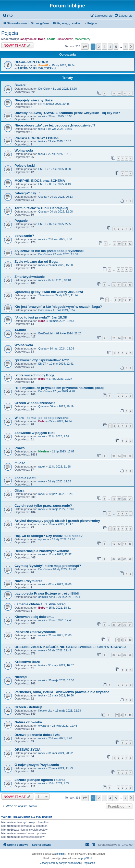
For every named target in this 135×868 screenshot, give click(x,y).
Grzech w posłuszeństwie (35, 403)
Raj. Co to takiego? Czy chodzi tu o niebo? (49, 536)
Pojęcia (10, 33)
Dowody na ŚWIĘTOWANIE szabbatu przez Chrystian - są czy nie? (67, 113)
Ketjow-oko (45, 711)
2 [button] (99, 47)
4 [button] (110, 47)
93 (114, 456)
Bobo (42, 39)
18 (114, 499)
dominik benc (47, 597)
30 (125, 93)
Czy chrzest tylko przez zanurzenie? (43, 506)
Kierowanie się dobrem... (34, 617)
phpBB (60, 854)
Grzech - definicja (29, 707)
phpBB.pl (86, 858)
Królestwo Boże (27, 662)
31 (130, 93)
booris (51, 39)
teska (42, 129)
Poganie (21, 221)
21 (130, 499)
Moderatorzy (83, 39)
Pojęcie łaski (25, 166)
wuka (42, 481)
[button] (85, 47)
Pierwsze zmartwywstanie (35, 632)
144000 (20, 330)
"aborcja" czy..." (27, 193)
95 (125, 456)
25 (114, 338)
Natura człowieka (28, 722)
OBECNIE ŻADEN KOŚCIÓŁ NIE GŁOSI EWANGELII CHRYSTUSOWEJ (70, 647)
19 (119, 499)
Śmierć (20, 85)
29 (119, 93)
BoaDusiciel (46, 333)
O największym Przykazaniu (37, 765)
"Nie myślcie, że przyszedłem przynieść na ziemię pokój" (60, 388)
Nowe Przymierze (28, 581)
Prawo (20, 448)
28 (114, 93)
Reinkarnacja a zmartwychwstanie (42, 551)
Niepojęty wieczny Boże (34, 100)
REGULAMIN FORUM (31, 62)
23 (114, 655)
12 (130, 244)
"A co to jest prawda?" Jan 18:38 (41, 317)
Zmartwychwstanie (30, 277)
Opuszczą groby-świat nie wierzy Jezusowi (49, 292)
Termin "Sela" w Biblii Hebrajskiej (41, 208)
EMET (42, 169)
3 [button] (105, 47)
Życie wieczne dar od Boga (36, 262)
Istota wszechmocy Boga (35, 375)
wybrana (44, 539)
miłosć (20, 463)
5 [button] (116, 47)
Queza (42, 197)
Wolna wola (24, 150)
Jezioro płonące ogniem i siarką (40, 780)
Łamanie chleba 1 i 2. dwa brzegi (41, 604)
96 (130, 456)
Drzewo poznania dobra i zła (37, 735)
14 (125, 544)
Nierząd (21, 677)
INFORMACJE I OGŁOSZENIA (37, 68)
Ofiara (19, 490)
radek (42, 116)
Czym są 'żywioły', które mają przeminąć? (48, 566)
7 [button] (125, 47)
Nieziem (44, 451)
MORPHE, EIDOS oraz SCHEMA (40, 181)
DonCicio (44, 89)
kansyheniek (28, 39)
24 (119, 655)
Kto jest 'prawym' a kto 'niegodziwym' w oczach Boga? (58, 307)
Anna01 (43, 65)
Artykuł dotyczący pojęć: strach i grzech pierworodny (57, 521)
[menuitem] (8, 16)
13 (130, 285)
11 (125, 244)
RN (40, 104)
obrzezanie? (24, 236)
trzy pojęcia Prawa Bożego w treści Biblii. (48, 593)
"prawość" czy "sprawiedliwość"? (42, 360)
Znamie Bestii (26, 478)
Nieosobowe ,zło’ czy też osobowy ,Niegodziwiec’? (55, 125)
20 (125, 499)
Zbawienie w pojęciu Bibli (35, 433)
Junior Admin (65, 39)
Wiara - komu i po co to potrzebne (42, 418)
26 (119, 338)
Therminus (45, 295)
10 (119, 244)
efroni (42, 524)
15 (130, 544)
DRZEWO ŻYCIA (28, 750)
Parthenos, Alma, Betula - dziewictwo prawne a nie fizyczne (62, 692)
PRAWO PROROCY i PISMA (37, 138)
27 (125, 338)
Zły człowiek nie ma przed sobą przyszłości (49, 251)
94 (119, 456)
